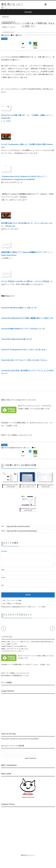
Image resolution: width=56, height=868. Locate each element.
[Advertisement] (21, 711)
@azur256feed (6, 676)
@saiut (15, 57)
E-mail (3, 578)
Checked (4, 39)
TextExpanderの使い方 (9, 22)
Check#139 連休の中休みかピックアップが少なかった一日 (23, 329)
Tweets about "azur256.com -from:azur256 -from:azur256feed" (20, 739)
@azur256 (44, 642)
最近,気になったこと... (12, 6)
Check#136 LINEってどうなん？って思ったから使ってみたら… (25, 360)
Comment (4, 551)
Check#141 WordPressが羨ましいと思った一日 (19, 308)
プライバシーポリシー (17, 651)
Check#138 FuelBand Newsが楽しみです (17, 339)
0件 (14, 35)
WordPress (5, 17)
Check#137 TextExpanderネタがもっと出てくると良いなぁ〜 (24, 350)
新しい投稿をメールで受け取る (12, 604)
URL (2, 585)
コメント (28, 448)
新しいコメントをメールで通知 (12, 600)
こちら (21, 435)
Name (3, 570)
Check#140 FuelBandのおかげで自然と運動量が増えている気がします (27, 318)
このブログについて (8, 32)
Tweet (23, 48)
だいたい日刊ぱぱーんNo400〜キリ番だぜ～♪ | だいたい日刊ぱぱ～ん (27, 281)
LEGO (4, 12)
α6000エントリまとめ (9, 27)
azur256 (21, 646)
